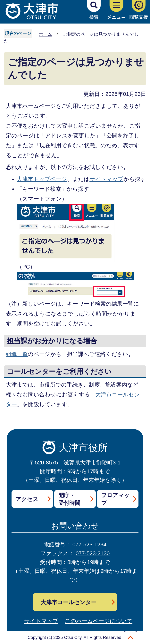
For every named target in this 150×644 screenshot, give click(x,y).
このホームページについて (99, 621)
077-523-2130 (93, 553)
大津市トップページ (42, 179)
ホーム (46, 34)
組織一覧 (17, 354)
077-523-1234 (89, 545)
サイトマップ (106, 179)
